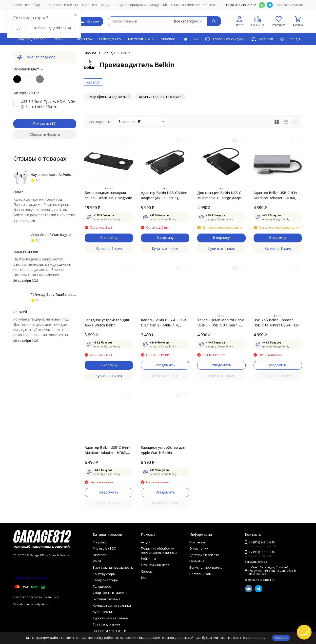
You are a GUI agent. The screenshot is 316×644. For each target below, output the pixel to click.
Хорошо (281, 638)
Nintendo (168, 39)
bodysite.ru (41, 604)
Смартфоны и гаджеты (111, 593)
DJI (185, 39)
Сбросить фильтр (45, 134)
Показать (41, 123)
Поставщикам (200, 574)
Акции (106, 5)
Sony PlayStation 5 (32, 39)
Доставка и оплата (63, 5)
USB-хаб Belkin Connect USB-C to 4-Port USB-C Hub (276, 322)
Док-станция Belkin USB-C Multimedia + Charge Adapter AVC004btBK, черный (221, 195)
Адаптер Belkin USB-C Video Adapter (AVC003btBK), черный (164, 195)
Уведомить (165, 365)
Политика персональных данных (36, 597)
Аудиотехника (104, 612)
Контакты (211, 5)
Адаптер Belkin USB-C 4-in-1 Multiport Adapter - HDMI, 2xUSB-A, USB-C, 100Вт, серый (277, 195)
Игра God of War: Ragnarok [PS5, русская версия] (72, 235)
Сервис (147, 571)
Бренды (109, 53)
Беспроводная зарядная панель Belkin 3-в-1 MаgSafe (108, 195)
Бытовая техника (107, 599)
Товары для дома (106, 624)
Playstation (101, 542)
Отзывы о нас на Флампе (30, 578)
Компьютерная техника (112, 605)
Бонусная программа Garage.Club (141, 5)
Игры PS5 (61, 39)
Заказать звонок (289, 5)
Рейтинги (148, 558)
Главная (90, 53)
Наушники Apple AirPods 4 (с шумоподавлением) (71, 175)
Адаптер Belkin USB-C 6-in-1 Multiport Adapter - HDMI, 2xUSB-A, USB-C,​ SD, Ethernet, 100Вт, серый (108, 450)
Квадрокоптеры (106, 580)
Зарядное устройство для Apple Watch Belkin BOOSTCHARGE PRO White (107, 323)
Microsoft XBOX (141, 39)
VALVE (97, 561)
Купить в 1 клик (109, 248)
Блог (144, 578)
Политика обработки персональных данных (159, 550)
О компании (199, 548)
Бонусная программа (206, 567)
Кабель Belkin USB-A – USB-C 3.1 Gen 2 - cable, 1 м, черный (164, 323)
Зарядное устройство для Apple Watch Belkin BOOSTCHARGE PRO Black (163, 450)
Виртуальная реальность (113, 567)
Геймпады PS (110, 39)
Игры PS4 (84, 39)
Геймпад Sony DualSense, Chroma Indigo (64, 294)
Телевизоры (103, 586)
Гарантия (90, 5)
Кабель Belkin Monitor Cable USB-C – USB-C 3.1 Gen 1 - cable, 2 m (221, 323)
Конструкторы (104, 574)
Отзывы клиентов (185, 5)
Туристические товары (111, 618)
